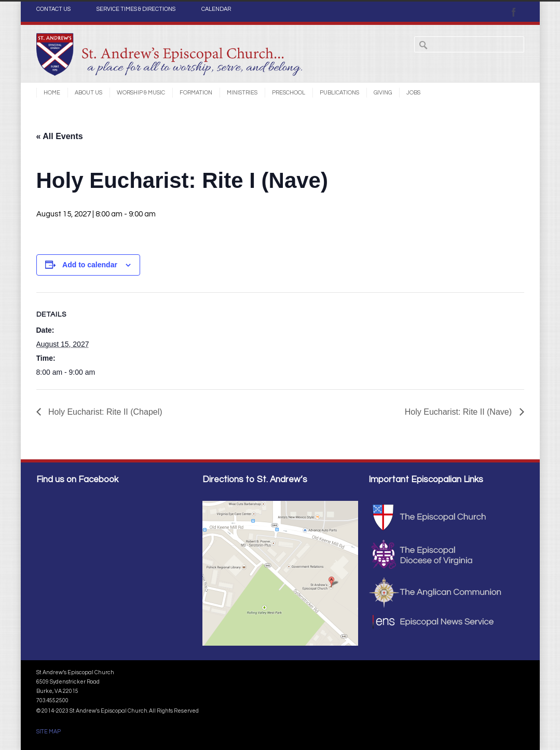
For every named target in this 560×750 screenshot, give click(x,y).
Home (52, 93)
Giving (383, 93)
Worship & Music (141, 93)
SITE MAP (49, 732)
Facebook (514, 12)
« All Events (60, 136)
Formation (196, 93)
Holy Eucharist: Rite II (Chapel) (104, 412)
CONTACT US (53, 9)
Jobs (413, 93)
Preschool (289, 93)
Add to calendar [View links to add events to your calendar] (90, 265)
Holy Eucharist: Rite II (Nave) (460, 412)
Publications (339, 93)
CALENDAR (216, 9)
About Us (88, 93)
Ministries (242, 93)
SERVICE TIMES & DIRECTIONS (136, 9)
